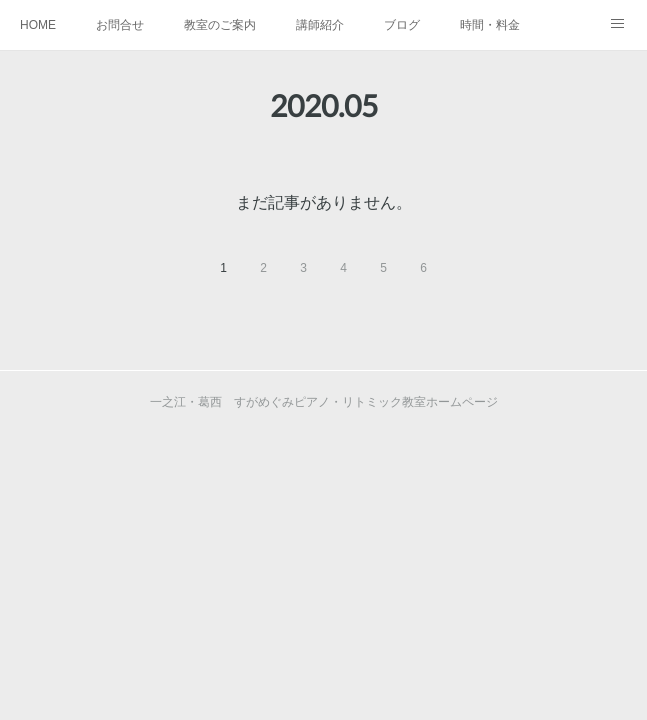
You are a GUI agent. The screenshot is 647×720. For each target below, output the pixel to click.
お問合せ (120, 25)
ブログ (402, 25)
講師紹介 (320, 25)
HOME (38, 25)
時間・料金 (490, 25)
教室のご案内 (220, 25)
